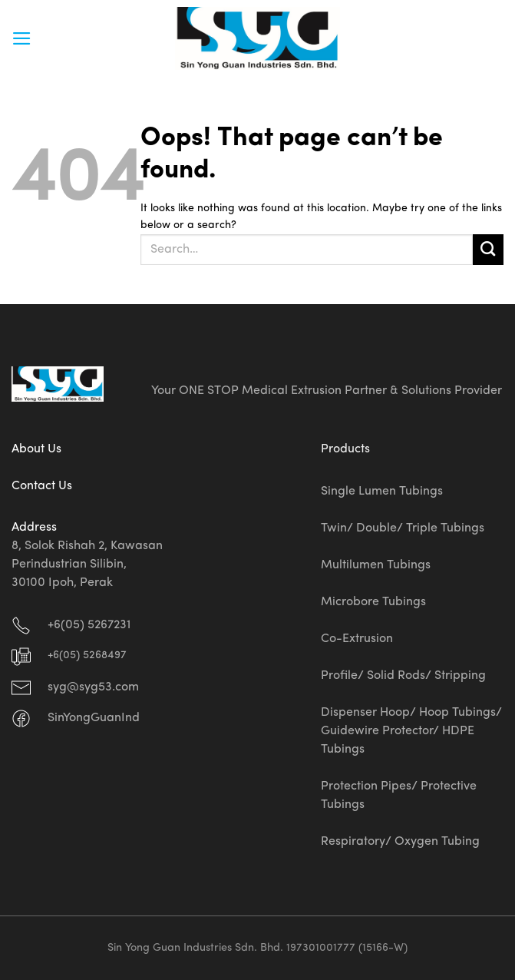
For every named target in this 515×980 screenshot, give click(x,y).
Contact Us (42, 486)
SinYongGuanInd (94, 718)
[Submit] (488, 250)
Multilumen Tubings (376, 565)
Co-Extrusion (357, 639)
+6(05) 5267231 (89, 625)
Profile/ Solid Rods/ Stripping (403, 676)
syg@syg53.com (93, 687)
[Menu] (22, 38)
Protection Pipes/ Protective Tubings (399, 796)
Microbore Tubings (373, 602)
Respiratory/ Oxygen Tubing (400, 842)
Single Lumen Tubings (382, 492)
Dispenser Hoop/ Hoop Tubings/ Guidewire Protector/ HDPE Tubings (411, 731)
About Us (36, 449)
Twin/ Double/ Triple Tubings (403, 528)
